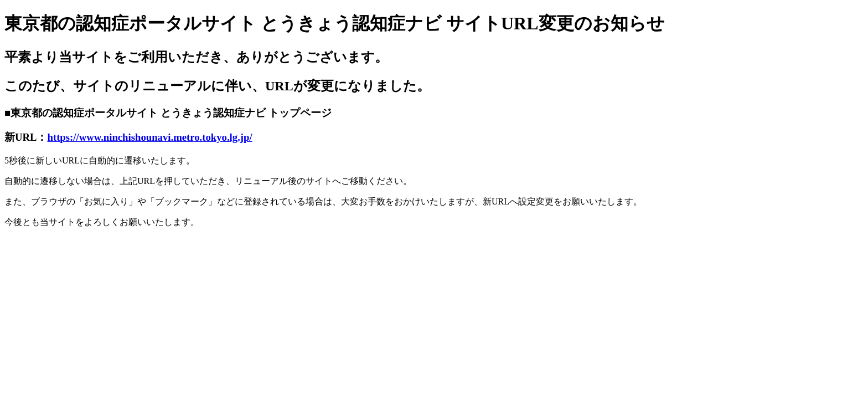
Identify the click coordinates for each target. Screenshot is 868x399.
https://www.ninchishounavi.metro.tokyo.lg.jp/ (150, 137)
